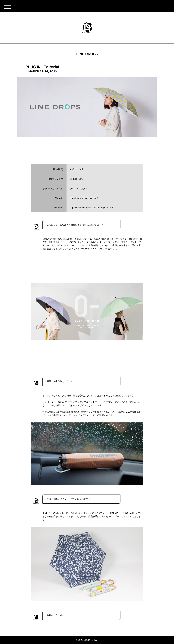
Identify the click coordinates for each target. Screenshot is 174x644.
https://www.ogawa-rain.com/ (84, 198)
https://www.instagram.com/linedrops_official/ (92, 208)
